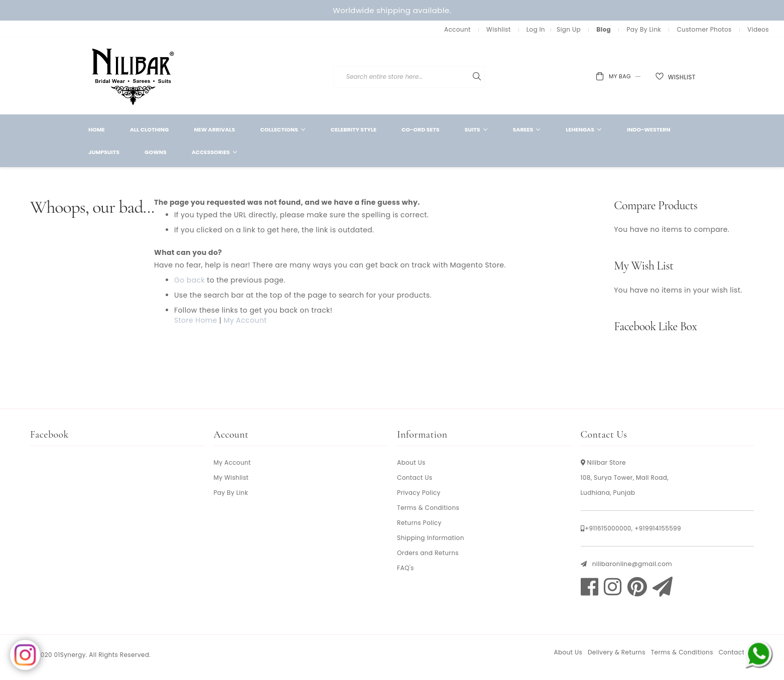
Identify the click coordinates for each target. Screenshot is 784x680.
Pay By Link (644, 29)
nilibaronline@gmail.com (632, 564)
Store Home (196, 320)
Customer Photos (704, 29)
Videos (758, 29)
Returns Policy (419, 523)
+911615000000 (608, 528)
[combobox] (469, 77)
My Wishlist (231, 478)
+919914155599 (658, 528)
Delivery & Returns (617, 652)
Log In (536, 29)
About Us (411, 462)
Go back (189, 280)
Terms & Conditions (428, 508)
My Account (245, 320)
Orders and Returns (428, 553)
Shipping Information (431, 538)
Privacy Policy (419, 493)
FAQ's (406, 568)
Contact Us (415, 478)
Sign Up (569, 29)
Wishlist (498, 29)
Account (458, 29)
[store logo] (134, 76)
